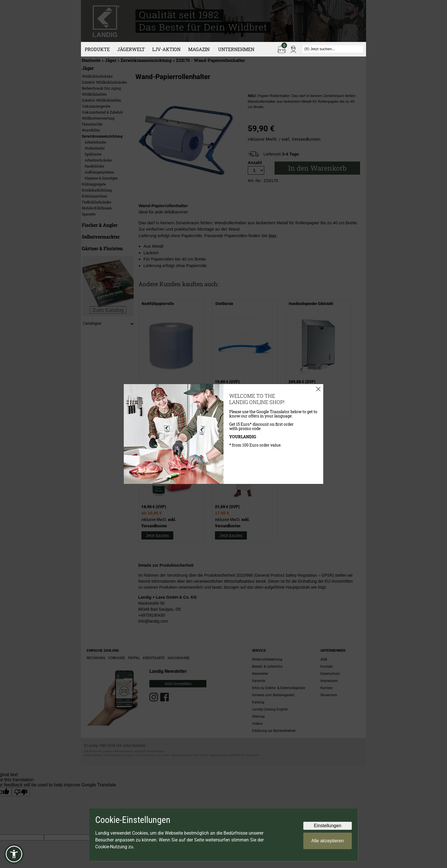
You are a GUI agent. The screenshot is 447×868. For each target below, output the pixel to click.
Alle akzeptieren (328, 841)
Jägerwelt (131, 49)
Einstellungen (328, 826)
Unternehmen (236, 49)
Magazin (199, 49)
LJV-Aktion (166, 49)
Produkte (97, 49)
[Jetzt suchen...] (333, 49)
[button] (14, 854)
